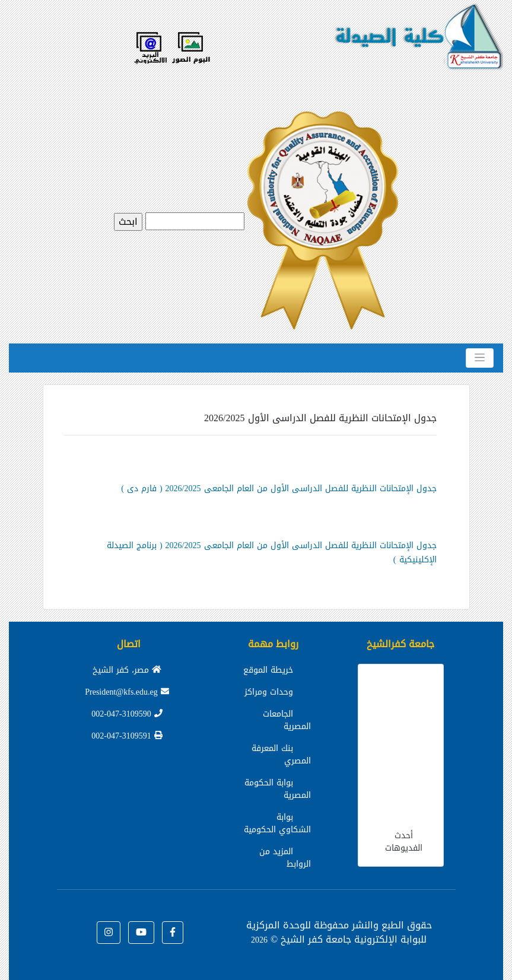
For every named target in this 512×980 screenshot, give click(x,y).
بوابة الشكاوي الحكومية (277, 823)
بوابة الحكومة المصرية (278, 789)
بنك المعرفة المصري (281, 755)
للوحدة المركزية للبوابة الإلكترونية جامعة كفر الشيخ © (337, 932)
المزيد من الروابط (285, 858)
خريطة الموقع (268, 670)
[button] (173, 933)
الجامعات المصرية (287, 720)
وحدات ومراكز (269, 692)
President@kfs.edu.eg (127, 692)
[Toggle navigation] (480, 358)
